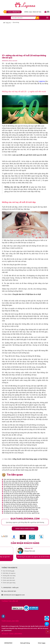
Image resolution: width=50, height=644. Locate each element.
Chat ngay (42, 641)
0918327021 (8, 641)
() (47, 12)
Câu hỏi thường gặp (9, 571)
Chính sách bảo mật (9, 578)
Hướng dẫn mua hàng (9, 576)
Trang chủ (7, 23)
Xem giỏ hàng (25, 641)
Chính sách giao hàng (9, 583)
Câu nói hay (16, 22)
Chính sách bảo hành (9, 580)
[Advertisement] (25, 40)
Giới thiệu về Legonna (9, 573)
